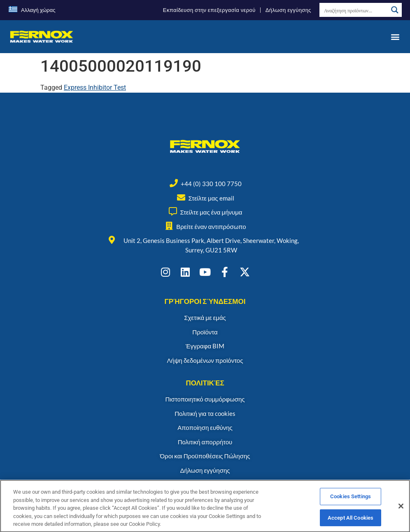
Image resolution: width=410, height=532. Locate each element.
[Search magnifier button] (395, 10)
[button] (395, 36)
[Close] (401, 515)
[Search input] (354, 10)
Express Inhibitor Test (95, 87)
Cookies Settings (351, 505)
